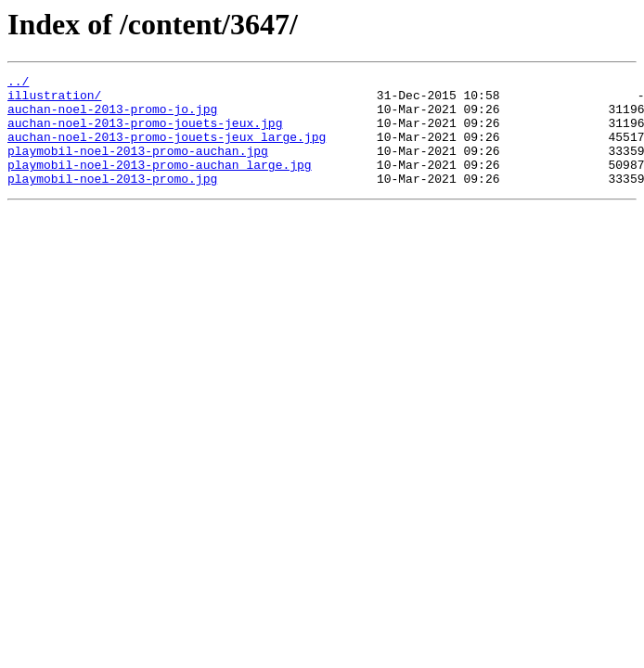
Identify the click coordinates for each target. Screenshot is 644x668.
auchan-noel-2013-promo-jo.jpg (112, 117)
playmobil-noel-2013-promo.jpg (112, 200)
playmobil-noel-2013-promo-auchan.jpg (138, 167)
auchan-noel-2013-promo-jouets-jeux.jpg (145, 134)
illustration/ (54, 100)
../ (18, 83)
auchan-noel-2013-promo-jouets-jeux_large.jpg (167, 150)
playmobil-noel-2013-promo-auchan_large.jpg (160, 184)
